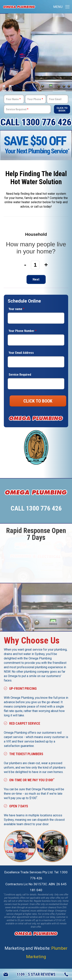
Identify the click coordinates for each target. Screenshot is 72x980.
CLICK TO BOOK (38, 401)
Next (36, 279)
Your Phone (35, 99)
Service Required (17, 109)
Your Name (13, 99)
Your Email (55, 99)
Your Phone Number (23, 331)
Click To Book (62, 109)
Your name (17, 309)
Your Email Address (21, 353)
